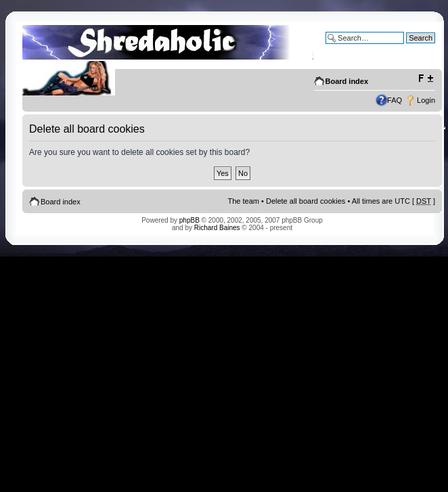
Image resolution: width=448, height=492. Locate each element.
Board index (347, 81)
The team (244, 201)
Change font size (425, 79)
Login (426, 100)
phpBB (189, 220)
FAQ (395, 100)
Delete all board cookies (306, 201)
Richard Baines (217, 228)
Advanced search (406, 48)
